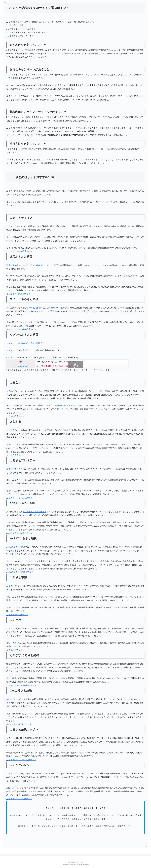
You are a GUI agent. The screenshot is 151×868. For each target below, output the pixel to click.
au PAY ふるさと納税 (16, 547)
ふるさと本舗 (12, 586)
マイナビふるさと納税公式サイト (21, 329)
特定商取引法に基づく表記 (75, 862)
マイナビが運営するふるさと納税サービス (45, 308)
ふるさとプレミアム (15, 469)
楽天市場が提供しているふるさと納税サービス (27, 265)
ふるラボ (10, 628)
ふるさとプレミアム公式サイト (20, 498)
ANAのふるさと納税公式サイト (20, 533)
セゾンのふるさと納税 (21, 366)
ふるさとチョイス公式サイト (19, 251)
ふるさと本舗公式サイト (17, 615)
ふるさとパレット (14, 774)
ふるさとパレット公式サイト (19, 799)
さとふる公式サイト (15, 455)
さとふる (10, 430)
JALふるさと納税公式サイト (19, 724)
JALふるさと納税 (14, 699)
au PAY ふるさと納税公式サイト (21, 572)
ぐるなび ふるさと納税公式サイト (22, 685)
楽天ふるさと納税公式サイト (19, 294)
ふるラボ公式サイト (15, 650)
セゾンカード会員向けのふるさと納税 (23, 343)
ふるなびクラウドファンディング (67, 405)
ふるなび (10, 391)
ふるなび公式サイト (15, 416)
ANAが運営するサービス (35, 512)
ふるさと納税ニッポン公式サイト (21, 760)
